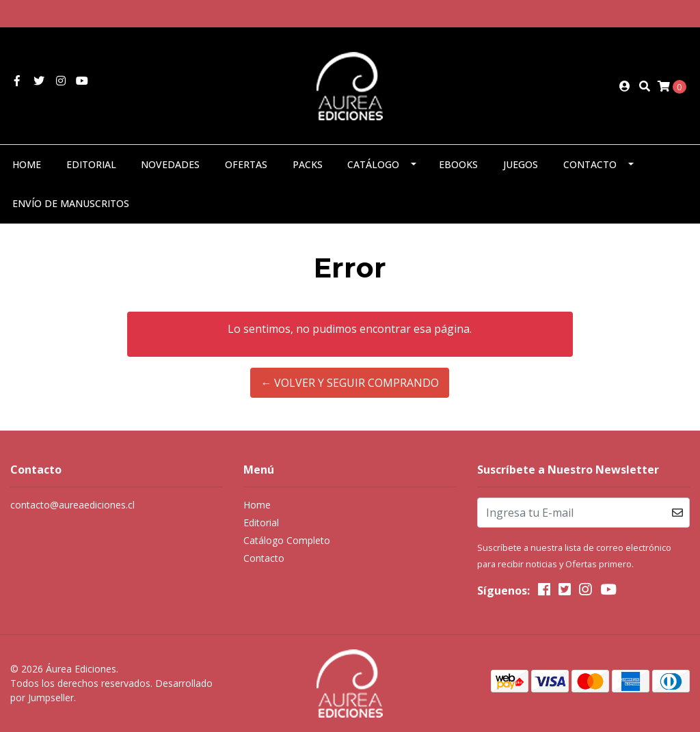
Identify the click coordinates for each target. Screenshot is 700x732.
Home (27, 164)
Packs (308, 164)
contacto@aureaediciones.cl (72, 505)
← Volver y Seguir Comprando (350, 383)
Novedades (170, 164)
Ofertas (246, 164)
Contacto (590, 164)
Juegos (521, 164)
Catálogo (373, 164)
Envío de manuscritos (71, 203)
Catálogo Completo (287, 540)
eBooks (458, 164)
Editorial (91, 164)
